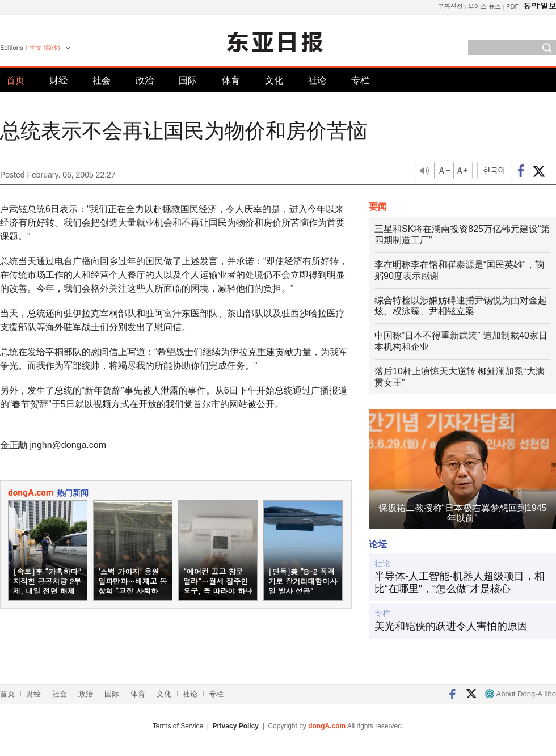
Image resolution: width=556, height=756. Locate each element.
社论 (317, 80)
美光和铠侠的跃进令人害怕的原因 (451, 626)
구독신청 (450, 6)
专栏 (360, 80)
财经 (58, 80)
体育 (231, 80)
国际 (188, 80)
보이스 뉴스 (485, 6)
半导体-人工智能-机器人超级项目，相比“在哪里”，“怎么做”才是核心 (460, 582)
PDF (512, 6)
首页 (15, 80)
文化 (274, 80)
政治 (145, 80)
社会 (102, 80)
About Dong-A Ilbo (521, 694)
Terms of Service (178, 726)
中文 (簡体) (45, 48)
